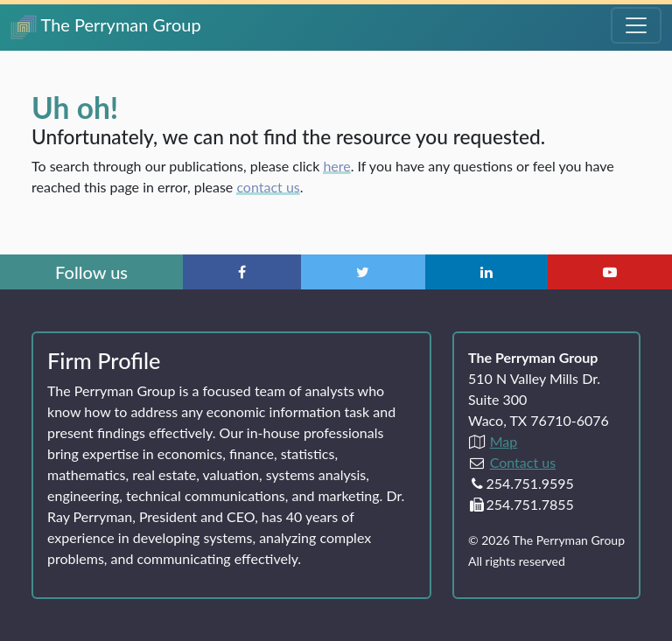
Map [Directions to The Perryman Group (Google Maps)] (504, 441)
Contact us (523, 462)
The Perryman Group (106, 27)
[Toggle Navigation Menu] (636, 25)
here (336, 166)
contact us (268, 187)
